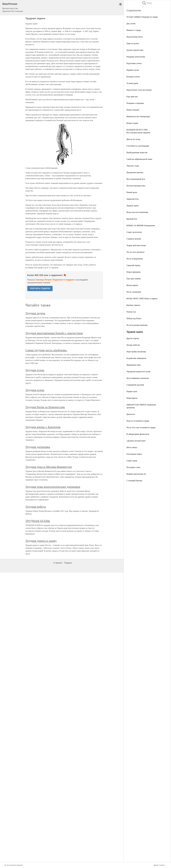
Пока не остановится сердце (138, 421)
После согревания (134, 292)
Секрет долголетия (134, 232)
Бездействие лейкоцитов (136, 358)
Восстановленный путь (136, 179)
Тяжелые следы (133, 166)
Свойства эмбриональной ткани (139, 159)
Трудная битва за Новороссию (45, 407)
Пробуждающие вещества (137, 152)
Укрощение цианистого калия (138, 372)
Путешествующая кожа (136, 186)
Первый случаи (133, 70)
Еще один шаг (132, 97)
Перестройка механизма (136, 352)
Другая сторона (133, 338)
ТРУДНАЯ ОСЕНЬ (38, 521)
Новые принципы (134, 272)
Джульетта (131, 414)
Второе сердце (132, 123)
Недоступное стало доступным (139, 90)
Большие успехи (133, 77)
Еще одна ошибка (134, 279)
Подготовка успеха (134, 63)
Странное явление (134, 239)
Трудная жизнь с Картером (43, 427)
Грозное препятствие (135, 50)
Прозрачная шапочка (135, 172)
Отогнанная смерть (134, 454)
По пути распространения (137, 325)
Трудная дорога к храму (41, 541)
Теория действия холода (136, 245)
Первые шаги (132, 391)
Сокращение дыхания (135, 385)
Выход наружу (132, 285)
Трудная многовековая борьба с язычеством (54, 333)
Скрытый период (133, 265)
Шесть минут (132, 447)
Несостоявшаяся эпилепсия (138, 378)
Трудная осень (35, 370)
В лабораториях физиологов (138, 434)
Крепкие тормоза (133, 305)
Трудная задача (133, 206)
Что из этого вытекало (135, 252)
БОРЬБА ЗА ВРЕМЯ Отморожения (141, 226)
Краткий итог (132, 219)
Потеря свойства (133, 345)
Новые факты (132, 398)
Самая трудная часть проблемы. (46, 350)
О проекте (58, 563)
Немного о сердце (134, 30)
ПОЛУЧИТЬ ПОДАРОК (40, 288)
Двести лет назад (133, 139)
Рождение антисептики (136, 57)
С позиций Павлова (134, 481)
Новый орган (132, 192)
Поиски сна (131, 312)
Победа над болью (134, 318)
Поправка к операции (135, 103)
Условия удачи (132, 83)
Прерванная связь (134, 365)
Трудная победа (36, 507)
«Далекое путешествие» (136, 441)
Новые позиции (133, 110)
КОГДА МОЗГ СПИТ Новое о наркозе (142, 299)
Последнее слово (133, 467)
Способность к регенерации (138, 146)
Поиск (147, 3)
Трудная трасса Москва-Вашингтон (49, 467)
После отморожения (135, 259)
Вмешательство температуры (138, 116)
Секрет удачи (132, 461)
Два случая (131, 24)
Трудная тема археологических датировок (53, 487)
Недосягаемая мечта (135, 37)
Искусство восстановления (137, 212)
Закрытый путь (133, 199)
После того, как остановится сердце (141, 427)
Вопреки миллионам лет (136, 474)
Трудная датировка (38, 447)
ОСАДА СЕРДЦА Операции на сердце (142, 17)
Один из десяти (133, 43)
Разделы (68, 563)
